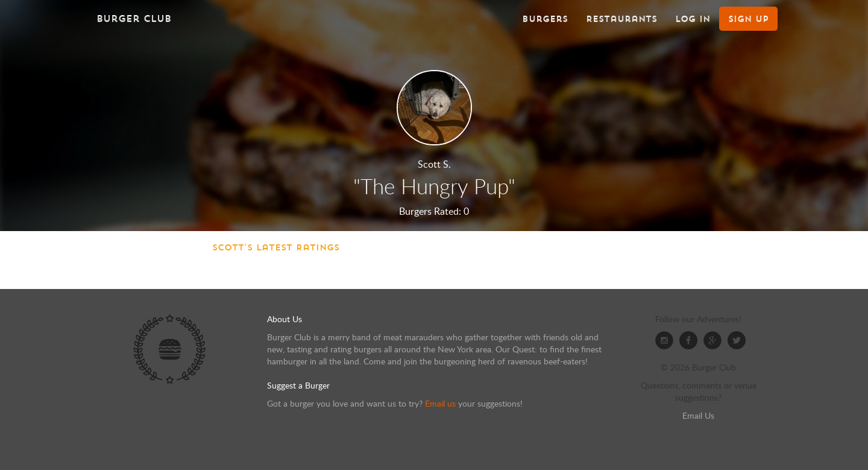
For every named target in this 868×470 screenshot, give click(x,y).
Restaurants (621, 19)
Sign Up (748, 19)
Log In (693, 19)
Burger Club (134, 18)
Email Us (698, 415)
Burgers (545, 19)
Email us (440, 403)
